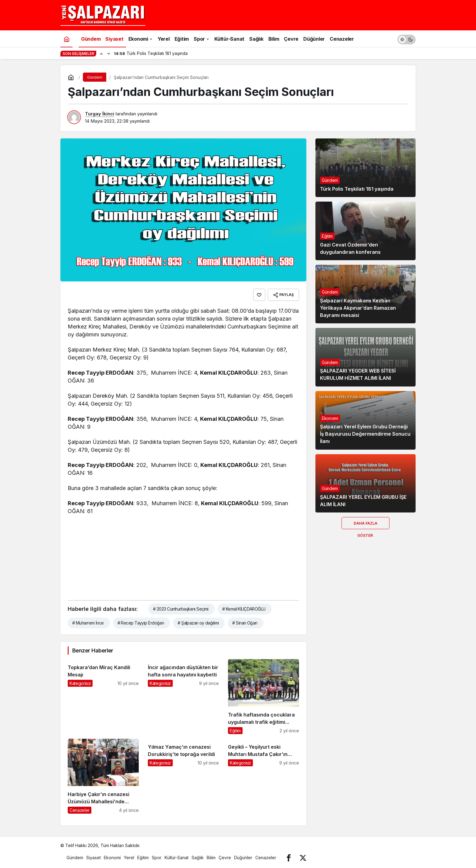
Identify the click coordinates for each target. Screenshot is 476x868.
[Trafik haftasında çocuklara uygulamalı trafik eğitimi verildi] (263, 697)
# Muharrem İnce (88, 623)
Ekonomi (330, 418)
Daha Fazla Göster (365, 525)
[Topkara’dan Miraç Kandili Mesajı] (103, 697)
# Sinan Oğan (245, 623)
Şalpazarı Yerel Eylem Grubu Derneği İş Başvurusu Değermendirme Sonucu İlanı (365, 434)
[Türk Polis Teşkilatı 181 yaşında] (365, 168)
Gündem (330, 180)
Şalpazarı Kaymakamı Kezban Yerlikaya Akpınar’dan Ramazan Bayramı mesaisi (358, 308)
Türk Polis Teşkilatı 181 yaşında (357, 189)
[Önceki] (101, 53)
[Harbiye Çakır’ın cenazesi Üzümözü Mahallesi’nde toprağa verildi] (103, 776)
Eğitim (327, 236)
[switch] (406, 39)
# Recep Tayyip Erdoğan (141, 623)
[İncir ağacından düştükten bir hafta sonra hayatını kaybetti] (183, 697)
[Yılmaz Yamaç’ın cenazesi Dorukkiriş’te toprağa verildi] (183, 776)
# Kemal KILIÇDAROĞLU (244, 609)
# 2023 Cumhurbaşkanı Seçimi (181, 609)
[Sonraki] (109, 53)
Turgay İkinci (100, 114)
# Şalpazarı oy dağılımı (198, 623)
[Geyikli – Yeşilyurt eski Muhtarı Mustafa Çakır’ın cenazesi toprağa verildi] (263, 776)
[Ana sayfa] (66, 39)
